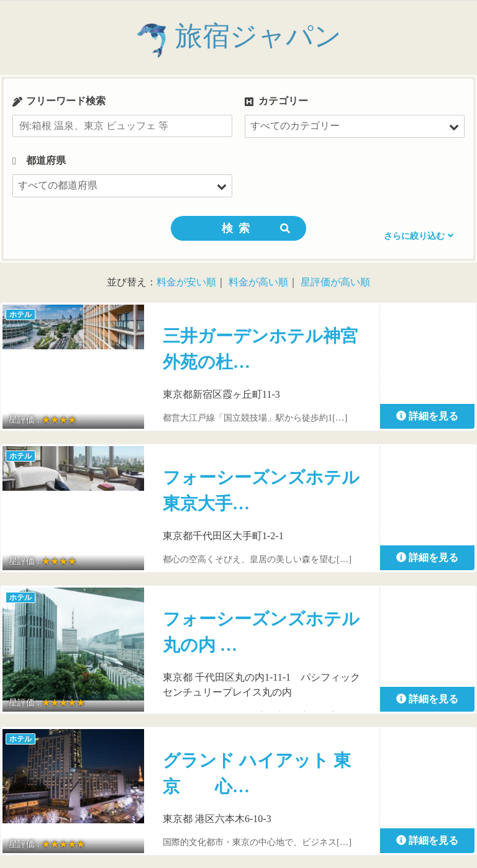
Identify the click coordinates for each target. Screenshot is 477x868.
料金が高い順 (258, 282)
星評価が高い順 (335, 282)
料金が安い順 (186, 282)
